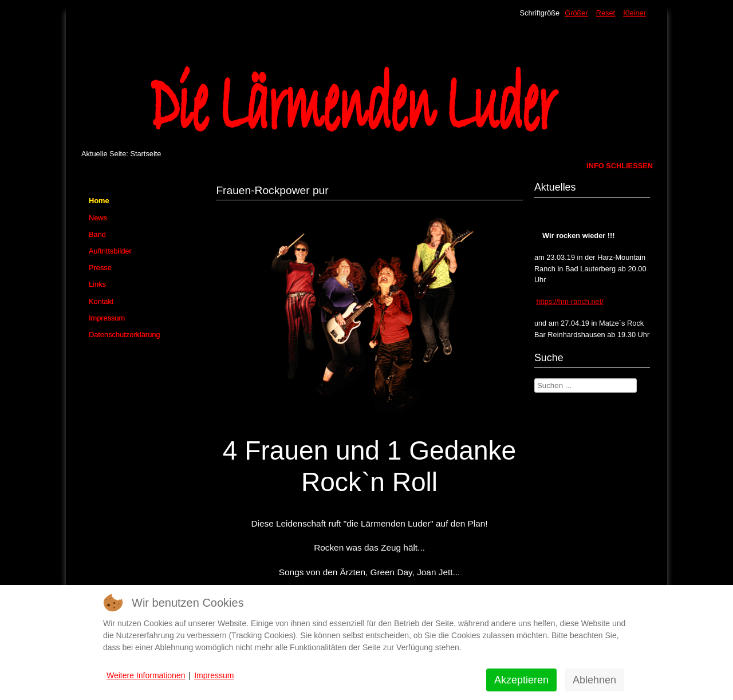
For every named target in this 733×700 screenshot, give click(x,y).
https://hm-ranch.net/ (570, 301)
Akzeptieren (521, 680)
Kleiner (635, 13)
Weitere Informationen (146, 675)
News (98, 218)
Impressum (107, 318)
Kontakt (101, 301)
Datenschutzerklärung (124, 335)
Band (97, 234)
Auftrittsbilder (110, 251)
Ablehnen (594, 680)
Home (99, 201)
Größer (576, 13)
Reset (606, 13)
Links (97, 284)
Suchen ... (535, 379)
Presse (100, 268)
